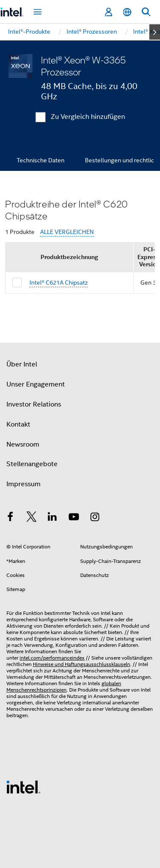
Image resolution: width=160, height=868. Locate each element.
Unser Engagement (36, 384)
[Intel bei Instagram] (95, 518)
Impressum (23, 484)
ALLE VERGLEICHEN (67, 232)
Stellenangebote (32, 464)
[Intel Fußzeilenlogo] (23, 787)
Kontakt (18, 424)
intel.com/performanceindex (52, 658)
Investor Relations (34, 404)
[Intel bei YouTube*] (74, 518)
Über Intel (22, 364)
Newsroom (23, 444)
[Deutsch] (127, 12)
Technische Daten (41, 160)
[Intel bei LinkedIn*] (52, 518)
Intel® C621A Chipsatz (59, 283)
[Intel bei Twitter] (32, 518)
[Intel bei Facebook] (10, 518)
